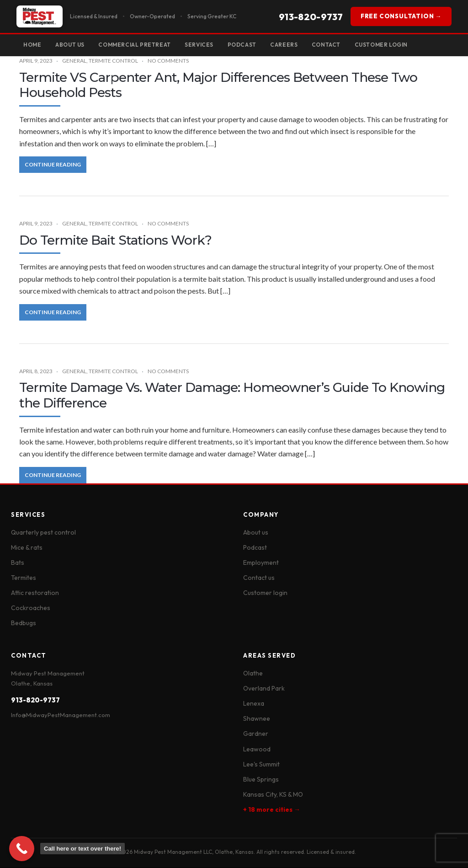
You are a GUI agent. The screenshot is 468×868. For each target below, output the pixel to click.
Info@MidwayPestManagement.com (61, 715)
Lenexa (254, 704)
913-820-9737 (311, 17)
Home (33, 45)
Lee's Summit (261, 765)
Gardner (256, 734)
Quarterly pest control (43, 533)
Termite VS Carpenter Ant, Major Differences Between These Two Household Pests (218, 86)
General (74, 61)
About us (256, 533)
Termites (24, 578)
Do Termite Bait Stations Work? (115, 241)
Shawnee (257, 719)
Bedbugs (24, 623)
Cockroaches (31, 608)
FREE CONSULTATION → (401, 16)
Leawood (257, 749)
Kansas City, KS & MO (273, 795)
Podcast (247, 45)
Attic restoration (35, 593)
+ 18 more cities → (272, 810)
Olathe (253, 674)
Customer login (265, 593)
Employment (261, 563)
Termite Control (113, 61)
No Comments (168, 61)
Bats (18, 563)
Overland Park (264, 689)
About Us (72, 45)
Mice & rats (27, 548)
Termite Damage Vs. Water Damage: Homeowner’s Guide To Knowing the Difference (232, 396)
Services (204, 45)
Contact (334, 45)
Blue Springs (261, 780)
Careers (291, 45)
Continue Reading (53, 165)
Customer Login (390, 45)
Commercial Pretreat (138, 45)
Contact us (259, 578)
